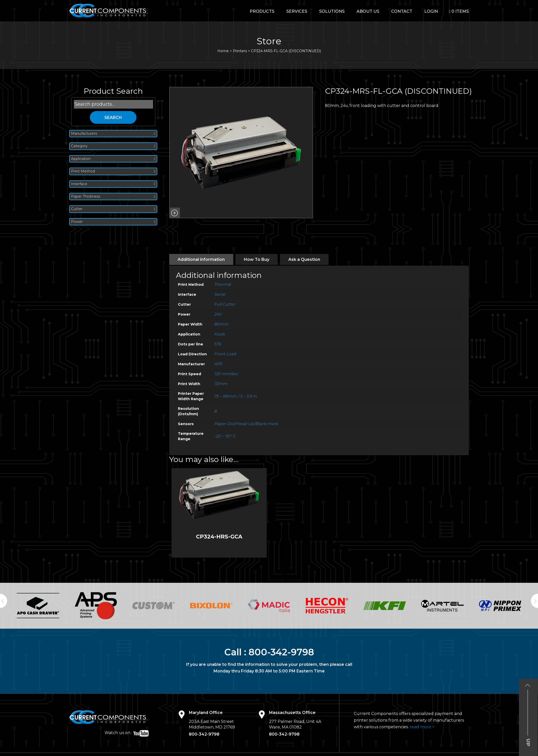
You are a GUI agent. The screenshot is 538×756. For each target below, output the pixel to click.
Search (113, 118)
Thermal (222, 284)
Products (262, 11)
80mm (221, 324)
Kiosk (220, 334)
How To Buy (257, 259)
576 (218, 344)
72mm (221, 384)
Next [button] (534, 601)
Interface (113, 184)
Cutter (113, 209)
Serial (220, 294)
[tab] (201, 259)
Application (113, 159)
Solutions (332, 11)
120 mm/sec (226, 374)
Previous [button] (4, 601)
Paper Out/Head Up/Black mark (246, 424)
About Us (368, 11)
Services (297, 11)
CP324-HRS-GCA (219, 537)
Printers (240, 51)
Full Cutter (225, 304)
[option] (38, 606)
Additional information (201, 259)
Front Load (225, 354)
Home (223, 51)
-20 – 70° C (225, 436)
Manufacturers (113, 134)
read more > (422, 727)
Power (113, 222)
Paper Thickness (113, 197)
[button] (175, 213)
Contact (402, 11)
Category (113, 146)
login (431, 11)
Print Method (113, 171)
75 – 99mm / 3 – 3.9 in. (236, 396)
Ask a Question (304, 259)
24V (218, 314)
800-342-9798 (281, 652)
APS (218, 364)
